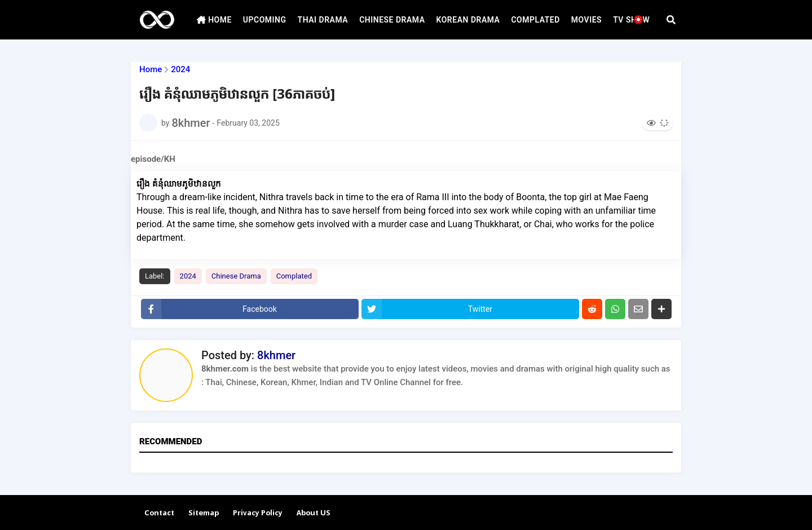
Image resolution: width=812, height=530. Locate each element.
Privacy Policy (258, 513)
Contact (159, 513)
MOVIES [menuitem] (586, 20)
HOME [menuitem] (214, 20)
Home (151, 70)
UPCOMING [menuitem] (265, 20)
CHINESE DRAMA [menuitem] (392, 20)
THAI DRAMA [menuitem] (323, 20)
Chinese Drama (236, 276)
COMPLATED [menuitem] (535, 20)
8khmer (276, 355)
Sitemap (204, 513)
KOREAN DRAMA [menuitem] (468, 20)
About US (314, 513)
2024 (180, 70)
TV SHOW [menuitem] (631, 20)
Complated (294, 276)
